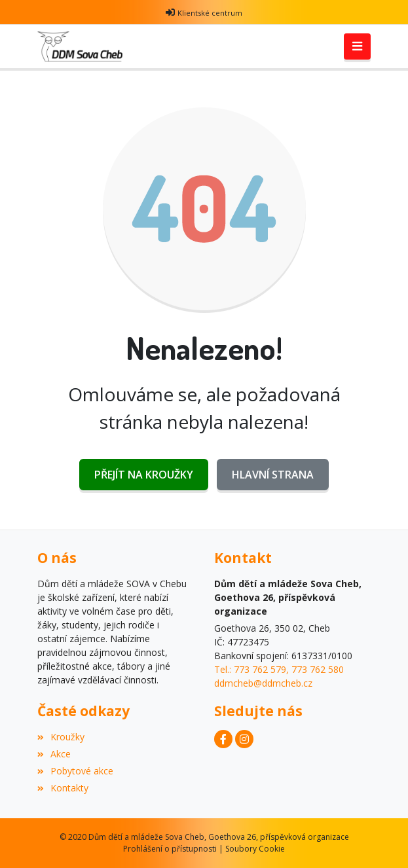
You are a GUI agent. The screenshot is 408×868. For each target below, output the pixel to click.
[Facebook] (223, 739)
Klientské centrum (210, 13)
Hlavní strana (273, 475)
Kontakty (63, 788)
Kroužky (61, 737)
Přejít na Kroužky (144, 475)
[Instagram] (244, 739)
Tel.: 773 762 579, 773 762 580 (279, 669)
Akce (54, 754)
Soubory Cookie (255, 849)
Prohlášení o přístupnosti (170, 849)
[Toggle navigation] (357, 46)
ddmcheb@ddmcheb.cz (263, 683)
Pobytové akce (75, 771)
